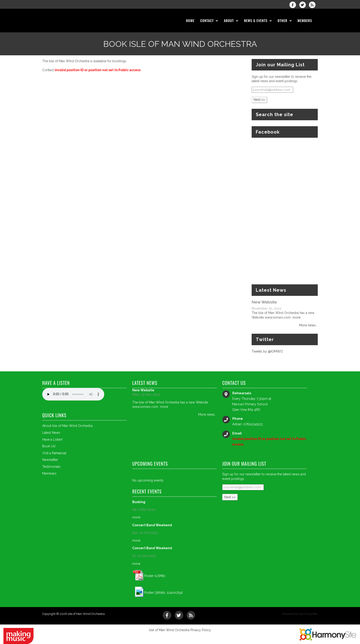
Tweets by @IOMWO (267, 351)
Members (49, 473)
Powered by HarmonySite (300, 614)
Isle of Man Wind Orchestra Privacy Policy (180, 630)
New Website (264, 302)
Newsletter (50, 460)
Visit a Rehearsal (54, 453)
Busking (139, 502)
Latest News (51, 433)
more (297, 317)
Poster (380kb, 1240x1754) (163, 593)
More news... (308, 325)
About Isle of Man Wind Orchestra (67, 426)
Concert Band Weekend (152, 525)
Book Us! (49, 446)
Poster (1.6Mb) (155, 576)
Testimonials (51, 467)
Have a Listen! (52, 440)
